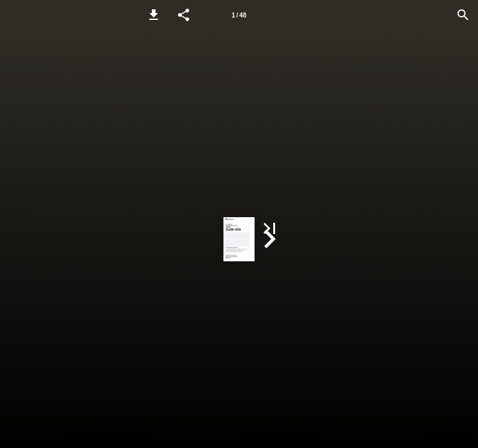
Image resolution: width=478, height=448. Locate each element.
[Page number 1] (239, 15)
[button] (154, 15)
